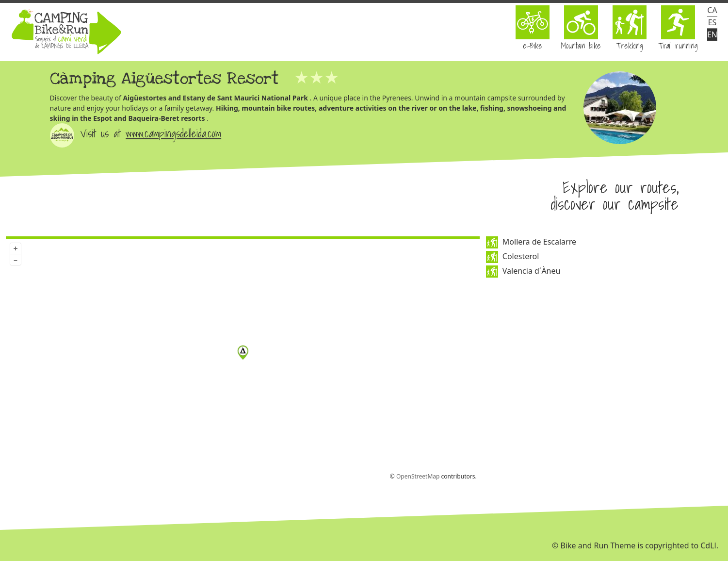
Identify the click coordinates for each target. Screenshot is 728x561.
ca (712, 10)
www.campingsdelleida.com (173, 133)
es (712, 22)
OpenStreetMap (418, 476)
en (712, 34)
